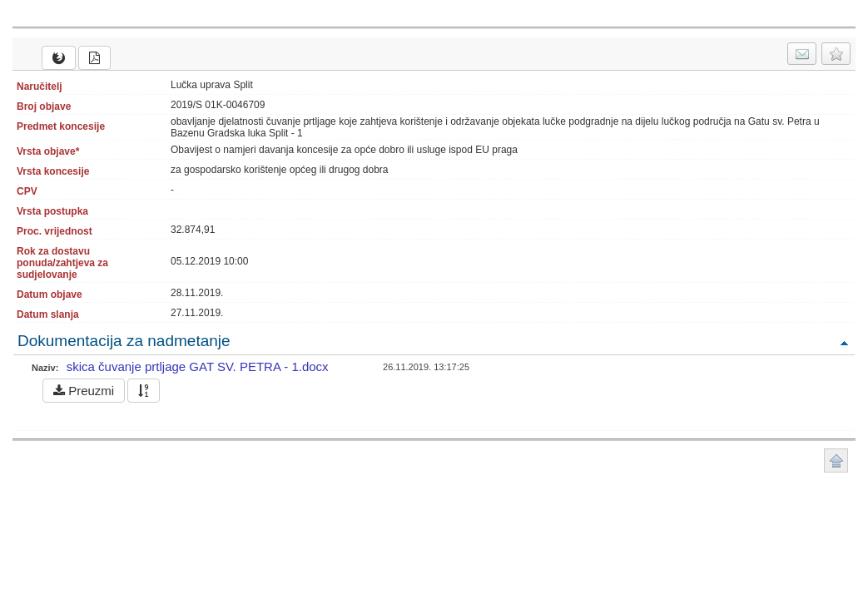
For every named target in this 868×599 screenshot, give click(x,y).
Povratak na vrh (844, 342)
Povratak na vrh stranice (836, 460)
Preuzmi (84, 391)
